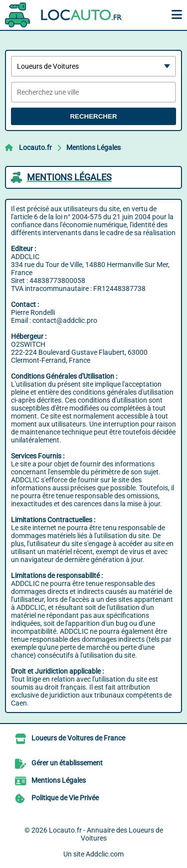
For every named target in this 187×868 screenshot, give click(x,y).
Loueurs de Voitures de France (78, 738)
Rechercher (93, 116)
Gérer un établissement (67, 763)
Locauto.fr (35, 147)
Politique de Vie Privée (65, 798)
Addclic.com (105, 854)
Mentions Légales (93, 147)
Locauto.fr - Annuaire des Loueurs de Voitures (106, 834)
